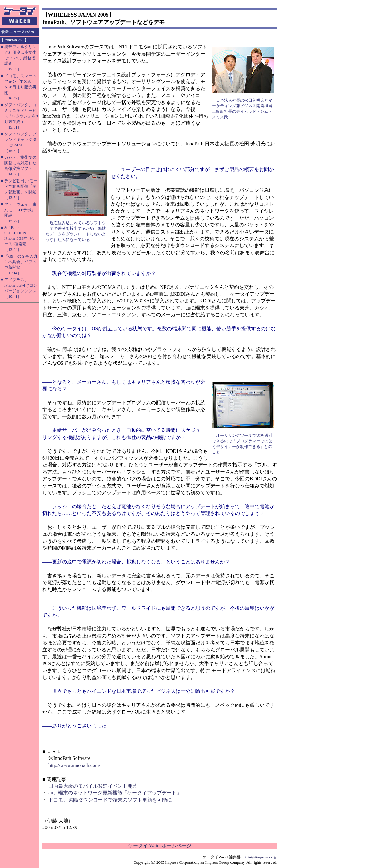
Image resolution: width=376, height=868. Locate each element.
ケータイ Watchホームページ (160, 846)
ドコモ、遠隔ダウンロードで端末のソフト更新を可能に (110, 800)
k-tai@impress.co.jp (261, 857)
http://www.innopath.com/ (74, 765)
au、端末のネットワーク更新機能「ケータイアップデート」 (115, 793)
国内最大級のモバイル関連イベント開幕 (93, 786)
